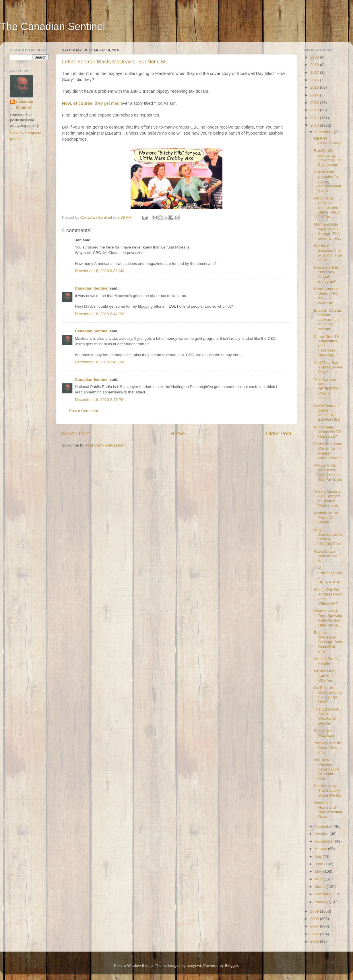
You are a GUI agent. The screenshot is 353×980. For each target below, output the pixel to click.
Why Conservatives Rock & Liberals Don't (328, 537)
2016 (315, 80)
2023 (315, 57)
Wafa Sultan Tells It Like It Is (327, 556)
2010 (315, 125)
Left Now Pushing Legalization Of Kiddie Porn (326, 769)
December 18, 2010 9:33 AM (100, 271)
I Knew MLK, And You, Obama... (325, 676)
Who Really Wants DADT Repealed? (327, 432)
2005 (315, 941)
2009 (315, 911)
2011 (315, 118)
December (324, 132)
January (322, 902)
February (323, 894)
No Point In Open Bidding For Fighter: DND (328, 695)
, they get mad (91, 103)
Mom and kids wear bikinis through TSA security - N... (328, 231)
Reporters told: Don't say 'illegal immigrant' (327, 274)
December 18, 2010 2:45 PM (100, 362)
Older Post (279, 433)
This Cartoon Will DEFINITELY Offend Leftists (327, 389)
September (325, 841)
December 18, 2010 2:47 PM (100, 400)
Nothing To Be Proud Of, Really (326, 518)
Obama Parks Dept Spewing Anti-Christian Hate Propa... (328, 618)
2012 (315, 110)
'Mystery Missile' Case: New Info (328, 747)
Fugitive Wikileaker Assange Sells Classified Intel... (328, 642)
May (319, 871)
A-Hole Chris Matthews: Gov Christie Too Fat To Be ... (328, 475)
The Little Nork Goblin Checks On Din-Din (327, 716)
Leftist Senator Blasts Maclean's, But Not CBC (115, 62)
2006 (315, 934)
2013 (315, 103)
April (319, 879)
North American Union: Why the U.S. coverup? (327, 296)
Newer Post (76, 433)
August (321, 849)
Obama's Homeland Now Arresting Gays (328, 810)
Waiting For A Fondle (325, 661)
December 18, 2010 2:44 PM (100, 314)
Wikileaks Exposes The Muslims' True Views (328, 253)
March (321, 887)
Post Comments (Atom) (106, 445)
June (320, 864)
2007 (315, 926)
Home (178, 433)
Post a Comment (84, 411)
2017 (315, 72)
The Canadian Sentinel (53, 27)
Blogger (231, 966)
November (324, 826)
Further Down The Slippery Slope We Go (328, 790)
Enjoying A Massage (324, 733)
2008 (315, 919)
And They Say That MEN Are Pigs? (328, 367)
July (319, 856)
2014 (315, 95)
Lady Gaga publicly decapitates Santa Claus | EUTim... (328, 207)
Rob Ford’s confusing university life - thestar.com (328, 158)
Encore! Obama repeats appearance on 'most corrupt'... (328, 320)
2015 (315, 87)
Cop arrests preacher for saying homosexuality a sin (328, 181)
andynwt (194, 966)
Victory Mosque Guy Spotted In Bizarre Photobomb (327, 498)
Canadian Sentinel (92, 288)
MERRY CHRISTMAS (328, 141)
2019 (315, 65)
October (322, 834)
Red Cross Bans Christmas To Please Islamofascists (328, 451)
